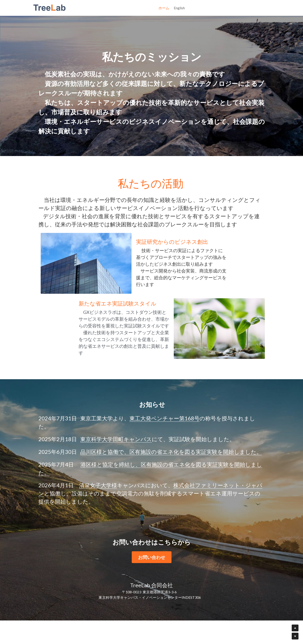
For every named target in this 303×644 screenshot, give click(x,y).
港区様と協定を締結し (108, 488)
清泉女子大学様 (98, 509)
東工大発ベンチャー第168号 (164, 442)
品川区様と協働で (102, 475)
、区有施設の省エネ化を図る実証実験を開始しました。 (193, 475)
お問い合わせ (152, 581)
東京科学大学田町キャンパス (116, 463)
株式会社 (184, 509)
